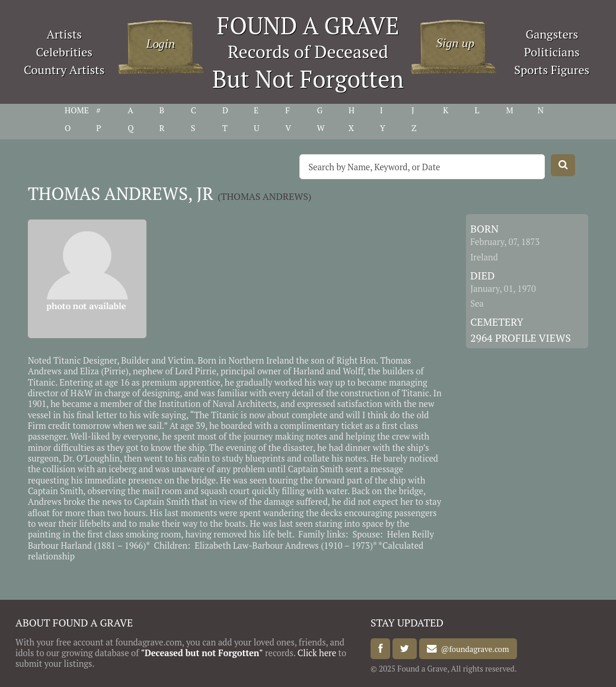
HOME (77, 110)
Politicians (552, 52)
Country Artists (64, 70)
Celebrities (64, 52)
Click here (317, 653)
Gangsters (552, 34)
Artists (64, 34)
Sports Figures (552, 70)
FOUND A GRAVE (308, 25)
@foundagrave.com (473, 649)
